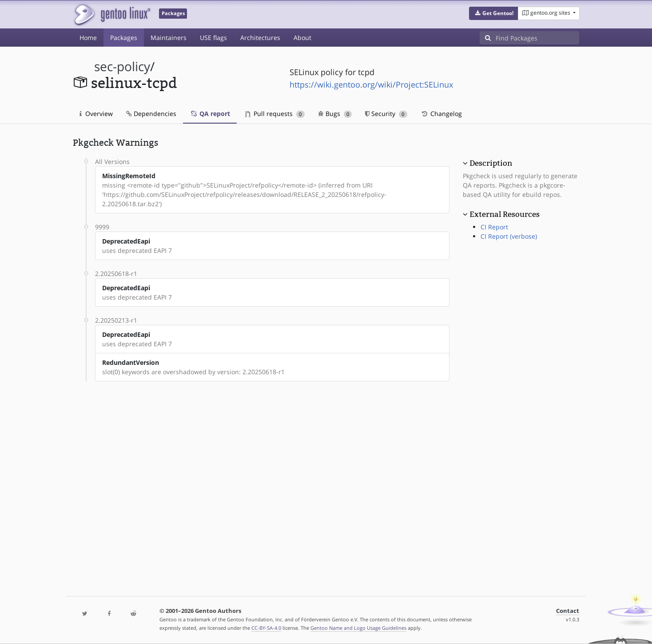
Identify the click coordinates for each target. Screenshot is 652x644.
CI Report (494, 227)
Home (88, 38)
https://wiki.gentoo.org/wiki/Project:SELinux (371, 84)
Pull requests (275, 114)
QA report (210, 114)
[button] (494, 13)
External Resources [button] (505, 214)
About (302, 38)
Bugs (335, 114)
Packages (124, 38)
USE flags (213, 38)
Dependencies (151, 114)
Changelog (441, 114)
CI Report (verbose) (509, 236)
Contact (568, 611)
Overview (96, 114)
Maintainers (169, 38)
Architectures (260, 38)
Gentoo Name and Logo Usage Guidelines (358, 628)
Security (386, 114)
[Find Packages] (537, 38)
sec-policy (122, 66)
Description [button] (491, 163)
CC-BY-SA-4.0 (266, 628)
